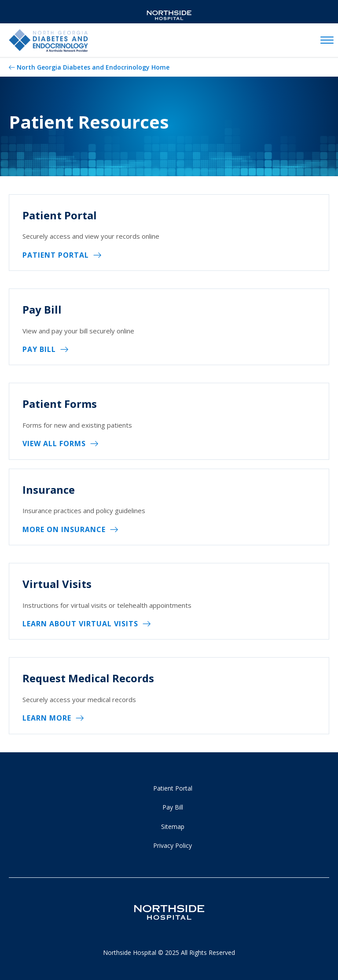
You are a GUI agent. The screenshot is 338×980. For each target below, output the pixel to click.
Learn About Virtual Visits (80, 624)
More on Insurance (64, 529)
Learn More (47, 718)
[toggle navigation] (327, 41)
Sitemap (173, 827)
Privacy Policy (173, 845)
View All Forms (54, 444)
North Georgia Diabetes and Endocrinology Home (93, 67)
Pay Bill (39, 349)
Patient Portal (56, 255)
